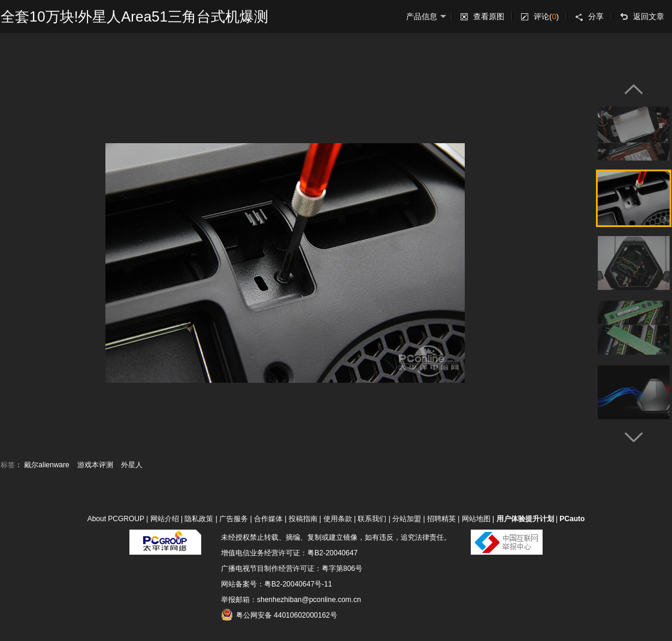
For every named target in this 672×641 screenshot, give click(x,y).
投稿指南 (303, 519)
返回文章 (649, 16)
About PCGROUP (116, 519)
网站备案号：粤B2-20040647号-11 (276, 584)
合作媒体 (268, 519)
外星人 (132, 465)
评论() (546, 16)
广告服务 (234, 519)
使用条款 (338, 519)
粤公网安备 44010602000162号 (279, 615)
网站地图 (476, 519)
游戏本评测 (95, 465)
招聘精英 (441, 519)
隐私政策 (199, 519)
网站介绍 (165, 519)
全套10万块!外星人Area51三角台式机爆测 (134, 16)
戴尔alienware (46, 465)
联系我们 (372, 519)
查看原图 (489, 16)
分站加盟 (407, 519)
